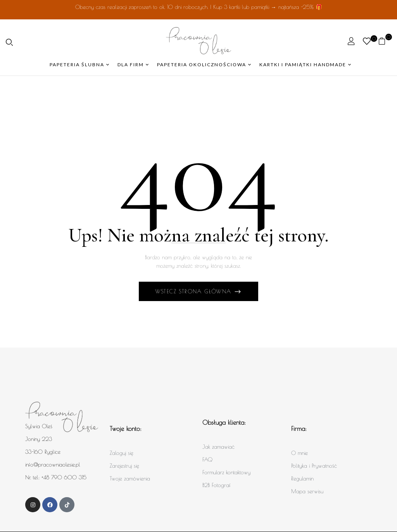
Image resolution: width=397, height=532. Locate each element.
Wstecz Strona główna (194, 291)
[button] (385, 41)
